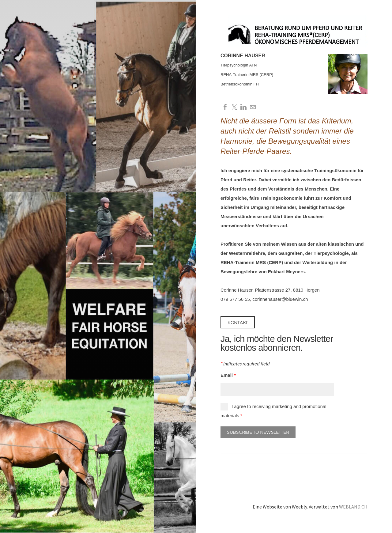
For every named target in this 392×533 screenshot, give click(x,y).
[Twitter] (234, 107)
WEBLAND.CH (353, 507)
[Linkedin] (243, 107)
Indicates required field (245, 364)
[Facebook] (225, 107)
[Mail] (253, 107)
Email (228, 375)
